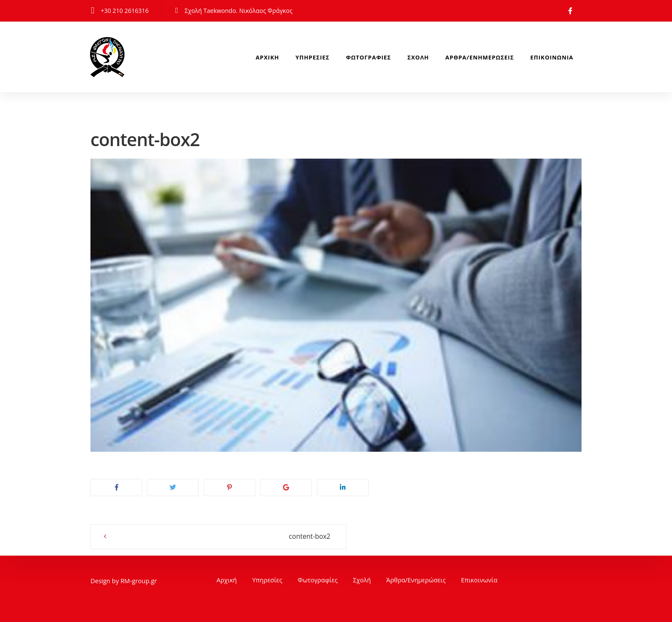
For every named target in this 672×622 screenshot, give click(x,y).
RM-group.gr (139, 581)
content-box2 (299, 536)
